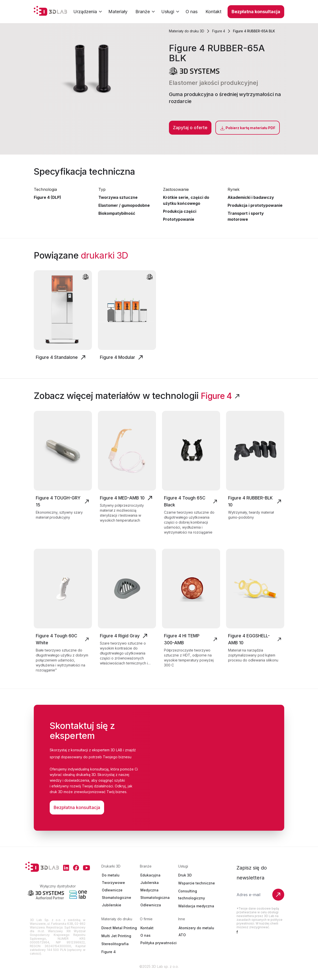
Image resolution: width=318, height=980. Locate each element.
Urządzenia (89, 12)
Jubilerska (150, 889)
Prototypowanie (179, 219)
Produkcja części (180, 211)
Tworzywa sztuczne (119, 197)
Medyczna (149, 897)
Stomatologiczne (117, 904)
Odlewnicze (112, 897)
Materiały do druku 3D (187, 31)
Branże (146, 12)
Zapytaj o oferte (190, 128)
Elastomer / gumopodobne (124, 205)
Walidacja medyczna (196, 913)
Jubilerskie (112, 912)
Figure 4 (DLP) (48, 197)
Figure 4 (220, 31)
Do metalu (111, 882)
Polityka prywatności (159, 950)
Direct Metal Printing (119, 935)
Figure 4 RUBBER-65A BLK (257, 31)
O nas (145, 942)
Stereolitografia (115, 951)
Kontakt (147, 935)
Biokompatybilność (117, 213)
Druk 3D (185, 882)
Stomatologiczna (155, 904)
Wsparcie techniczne (197, 890)
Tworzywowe (113, 889)
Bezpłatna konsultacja (256, 12)
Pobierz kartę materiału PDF (248, 128)
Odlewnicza (151, 912)
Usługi (171, 12)
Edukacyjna (150, 882)
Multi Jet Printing (116, 943)
